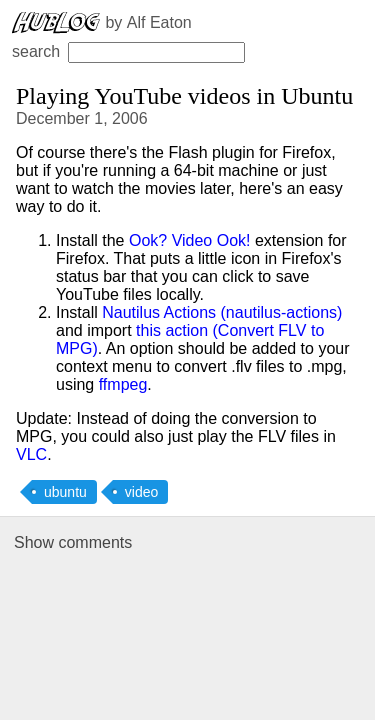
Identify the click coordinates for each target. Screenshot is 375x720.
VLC (31, 454)
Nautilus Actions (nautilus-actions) (222, 312)
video (141, 492)
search (128, 51)
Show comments (73, 542)
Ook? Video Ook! (190, 240)
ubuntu (65, 492)
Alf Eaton (159, 22)
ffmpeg (123, 384)
